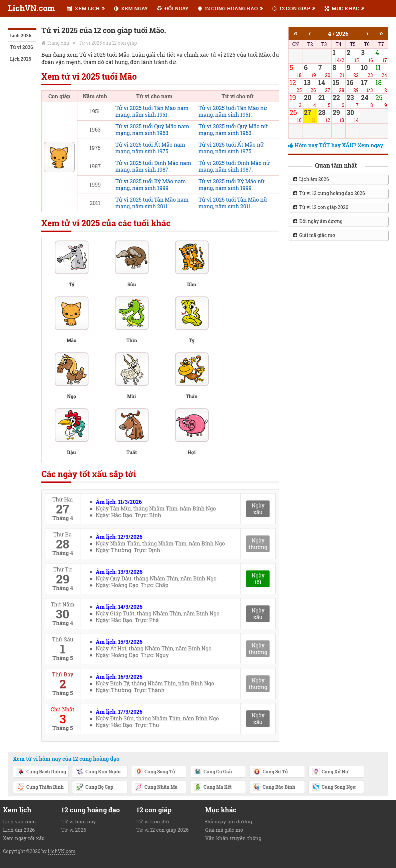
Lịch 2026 (21, 35)
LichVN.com (31, 8)
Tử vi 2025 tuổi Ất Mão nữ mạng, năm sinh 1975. (231, 148)
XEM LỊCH (83, 8)
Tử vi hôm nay (79, 821)
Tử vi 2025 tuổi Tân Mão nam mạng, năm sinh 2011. (152, 203)
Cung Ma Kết (213, 787)
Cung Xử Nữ (330, 772)
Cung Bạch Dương (41, 772)
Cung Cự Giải (213, 772)
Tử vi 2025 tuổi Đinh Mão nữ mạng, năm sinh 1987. (234, 166)
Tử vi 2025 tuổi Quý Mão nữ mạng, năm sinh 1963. (233, 129)
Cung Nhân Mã (156, 787)
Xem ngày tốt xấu (24, 838)
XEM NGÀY (131, 8)
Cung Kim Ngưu (98, 772)
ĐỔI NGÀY (173, 8)
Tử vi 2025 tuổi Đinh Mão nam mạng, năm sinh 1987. (153, 166)
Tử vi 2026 (22, 47)
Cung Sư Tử (270, 772)
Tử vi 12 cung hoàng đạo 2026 (329, 193)
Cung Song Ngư (334, 787)
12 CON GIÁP (291, 8)
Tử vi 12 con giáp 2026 (321, 207)
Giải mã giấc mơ (314, 235)
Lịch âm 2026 (311, 179)
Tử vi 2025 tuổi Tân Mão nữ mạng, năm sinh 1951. (233, 111)
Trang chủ (58, 43)
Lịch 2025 (21, 59)
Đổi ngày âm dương (318, 221)
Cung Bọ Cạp (94, 787)
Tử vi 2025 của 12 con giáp (108, 43)
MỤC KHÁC (342, 8)
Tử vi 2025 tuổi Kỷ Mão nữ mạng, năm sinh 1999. (232, 184)
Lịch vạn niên (20, 821)
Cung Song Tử (155, 772)
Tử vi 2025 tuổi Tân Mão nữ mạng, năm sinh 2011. (233, 203)
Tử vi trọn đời (153, 821)
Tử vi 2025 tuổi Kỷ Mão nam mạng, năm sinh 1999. (151, 184)
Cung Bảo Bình (274, 787)
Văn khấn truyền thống (233, 838)
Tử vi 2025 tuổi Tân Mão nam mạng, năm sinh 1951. (152, 111)
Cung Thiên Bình (40, 787)
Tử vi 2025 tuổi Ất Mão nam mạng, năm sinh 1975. (150, 148)
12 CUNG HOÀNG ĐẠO (228, 8)
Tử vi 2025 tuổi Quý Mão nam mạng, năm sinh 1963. (152, 129)
